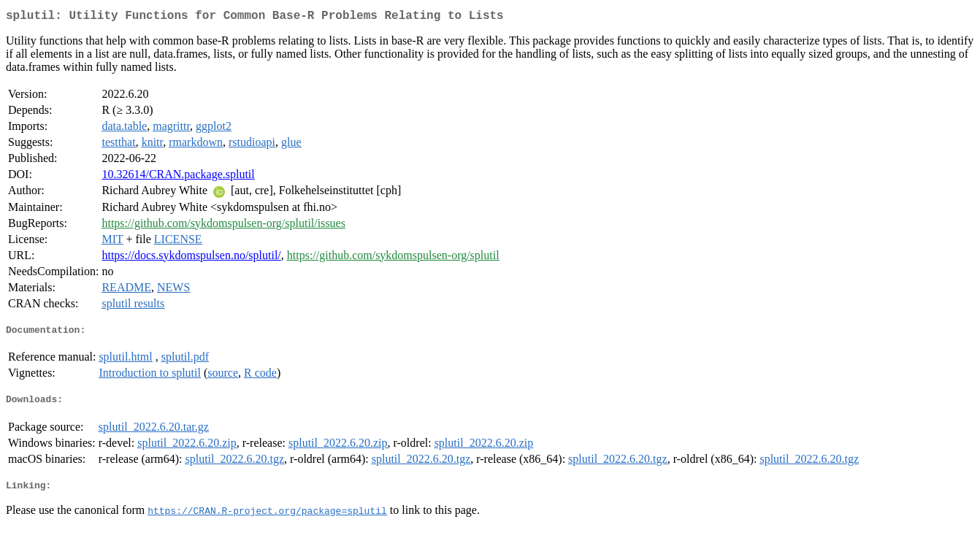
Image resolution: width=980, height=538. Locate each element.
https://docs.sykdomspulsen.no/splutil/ (191, 258)
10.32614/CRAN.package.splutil (178, 177)
